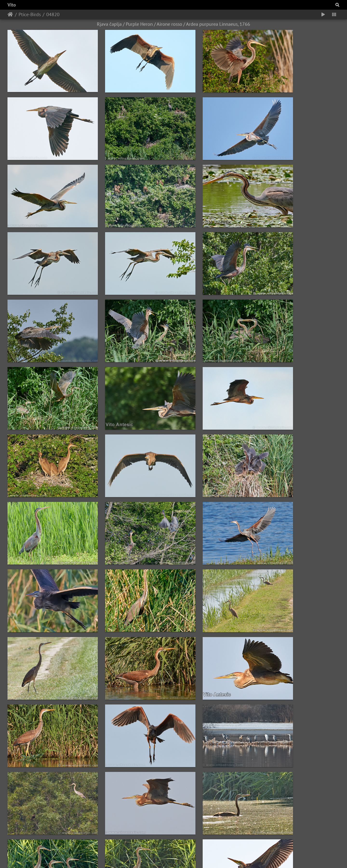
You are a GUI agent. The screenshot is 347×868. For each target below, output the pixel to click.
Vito (12, 5)
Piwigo (199, 858)
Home (10, 14)
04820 (53, 14)
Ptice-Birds (30, 14)
